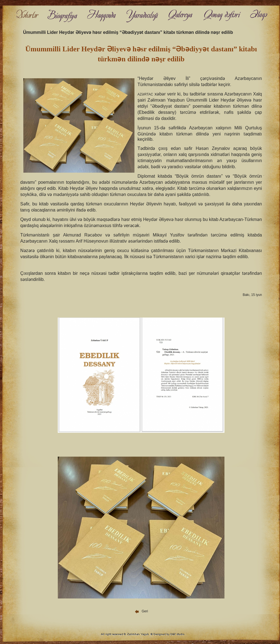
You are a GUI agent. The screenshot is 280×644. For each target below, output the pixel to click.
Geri (141, 611)
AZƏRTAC (145, 94)
